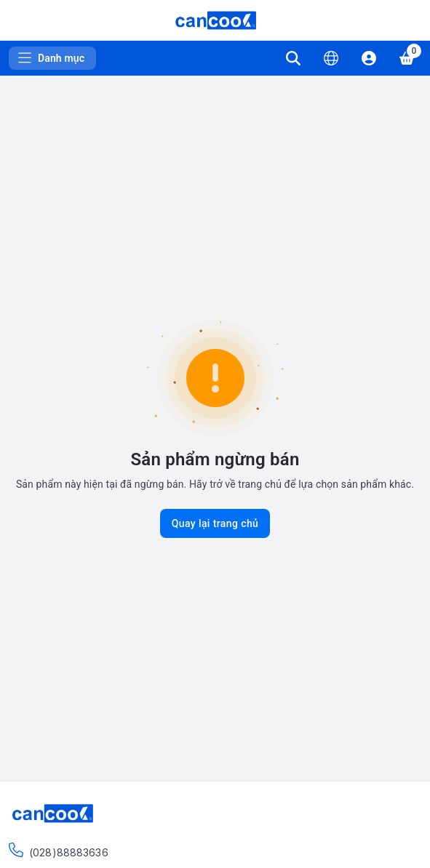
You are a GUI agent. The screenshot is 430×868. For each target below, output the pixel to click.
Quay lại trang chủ (215, 523)
